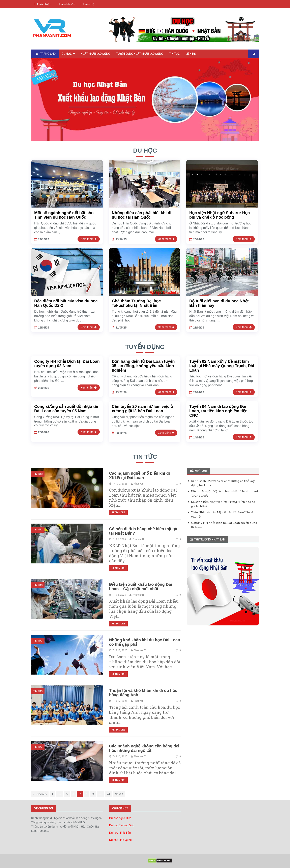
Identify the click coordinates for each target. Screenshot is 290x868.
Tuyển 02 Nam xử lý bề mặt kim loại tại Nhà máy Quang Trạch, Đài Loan (222, 366)
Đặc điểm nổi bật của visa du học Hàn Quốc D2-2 (66, 303)
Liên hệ (89, 4)
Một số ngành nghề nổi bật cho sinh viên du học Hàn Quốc (64, 215)
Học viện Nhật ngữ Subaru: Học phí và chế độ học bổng (220, 215)
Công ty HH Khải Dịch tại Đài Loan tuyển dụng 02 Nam (67, 364)
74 (108, 794)
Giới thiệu (44, 4)
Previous (40, 794)
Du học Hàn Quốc (120, 840)
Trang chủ (46, 54)
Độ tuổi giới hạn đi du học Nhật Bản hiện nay (219, 303)
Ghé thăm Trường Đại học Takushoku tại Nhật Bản (136, 303)
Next (119, 794)
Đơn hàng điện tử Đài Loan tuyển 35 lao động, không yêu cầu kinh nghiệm (143, 366)
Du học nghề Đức (120, 818)
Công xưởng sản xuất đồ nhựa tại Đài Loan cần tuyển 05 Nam (66, 409)
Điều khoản (67, 4)
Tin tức (145, 457)
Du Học (67, 54)
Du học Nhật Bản (120, 833)
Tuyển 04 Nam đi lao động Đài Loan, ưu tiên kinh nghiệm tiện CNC (218, 411)
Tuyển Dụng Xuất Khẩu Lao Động (140, 54)
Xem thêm (89, 239)
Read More (118, 513)
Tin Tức (174, 54)
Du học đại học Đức (122, 825)
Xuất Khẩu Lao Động (95, 54)
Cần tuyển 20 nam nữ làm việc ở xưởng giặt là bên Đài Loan (142, 409)
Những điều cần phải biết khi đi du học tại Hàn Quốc (142, 215)
